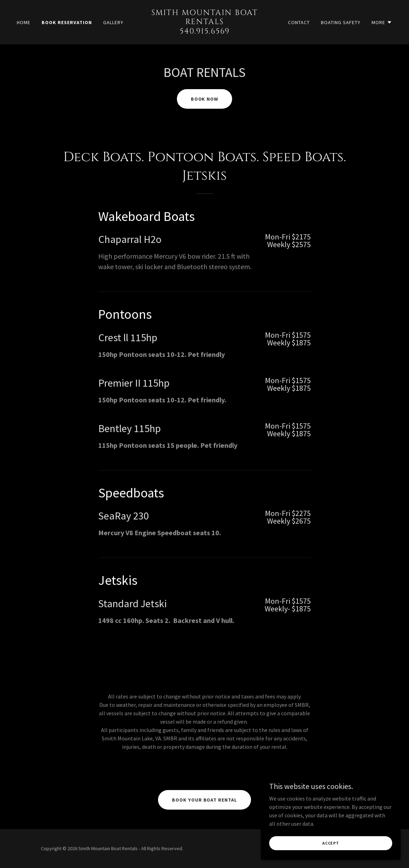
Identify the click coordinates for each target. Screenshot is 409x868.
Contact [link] (299, 22)
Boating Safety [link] (341, 22)
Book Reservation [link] (67, 22)
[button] (382, 22)
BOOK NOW (205, 99)
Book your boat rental (205, 800)
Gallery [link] (113, 22)
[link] (204, 31)
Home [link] (24, 22)
